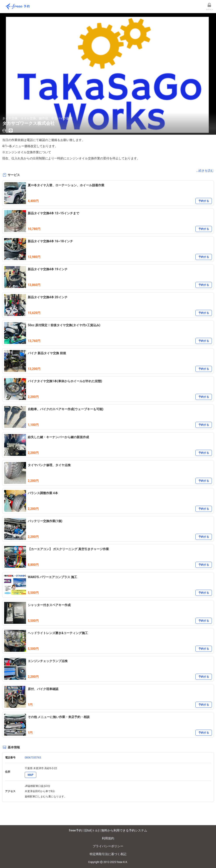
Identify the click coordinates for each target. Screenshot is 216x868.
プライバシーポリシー (108, 846)
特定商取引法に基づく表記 (108, 854)
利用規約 (108, 838)
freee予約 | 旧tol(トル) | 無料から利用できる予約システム (108, 830)
